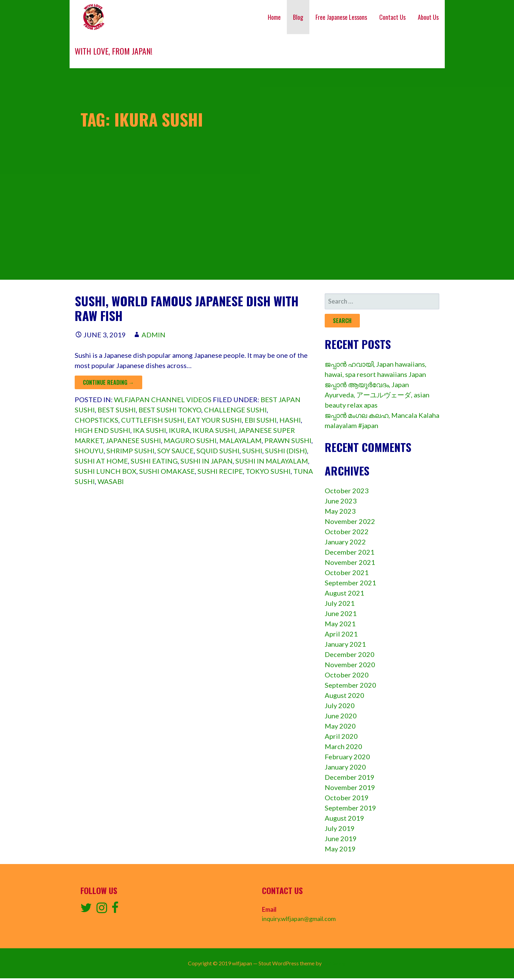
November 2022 (350, 521)
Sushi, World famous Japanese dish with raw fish (187, 308)
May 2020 (340, 726)
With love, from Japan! (114, 51)
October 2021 (347, 572)
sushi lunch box (106, 471)
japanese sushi (133, 440)
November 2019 (350, 787)
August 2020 (344, 695)
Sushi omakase (167, 471)
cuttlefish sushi (153, 420)
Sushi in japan (207, 461)
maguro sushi (190, 440)
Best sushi (117, 410)
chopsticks (97, 420)
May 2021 (340, 624)
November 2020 (350, 664)
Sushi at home (101, 461)
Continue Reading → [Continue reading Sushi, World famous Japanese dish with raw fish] (108, 382)
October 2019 (347, 798)
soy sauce (175, 451)
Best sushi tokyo (170, 410)
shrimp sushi (130, 451)
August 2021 (344, 593)
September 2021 (350, 583)
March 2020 (343, 746)
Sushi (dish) (286, 451)
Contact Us (392, 17)
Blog (298, 17)
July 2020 (340, 705)
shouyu (89, 451)
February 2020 (347, 757)
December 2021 (350, 552)
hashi (290, 420)
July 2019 (340, 828)
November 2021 (350, 562)
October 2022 (347, 531)
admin (153, 335)
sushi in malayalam (272, 461)
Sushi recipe (220, 471)
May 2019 (340, 849)
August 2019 (344, 818)
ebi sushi (261, 420)
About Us (428, 17)
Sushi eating (154, 461)
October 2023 (347, 491)
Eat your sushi (215, 420)
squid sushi (218, 451)
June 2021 (341, 613)
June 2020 (341, 716)
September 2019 (350, 808)
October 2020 (347, 675)
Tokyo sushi (268, 471)
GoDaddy (334, 963)
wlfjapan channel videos (163, 399)
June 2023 (341, 501)
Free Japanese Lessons (341, 17)
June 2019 (341, 838)
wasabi (111, 481)
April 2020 (341, 736)
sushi (252, 451)
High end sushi (102, 430)
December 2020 (350, 654)
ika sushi (150, 430)
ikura (179, 430)
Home (274, 17)
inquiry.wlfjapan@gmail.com (299, 919)
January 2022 (345, 542)
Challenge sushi (235, 410)
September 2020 (350, 685)
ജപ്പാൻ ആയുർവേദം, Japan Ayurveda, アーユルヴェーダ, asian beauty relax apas (377, 395)
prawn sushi (288, 440)
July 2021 (340, 603)
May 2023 (340, 511)
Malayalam (240, 440)
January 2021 (345, 644)
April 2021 (341, 634)
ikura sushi (214, 430)
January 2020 (345, 767)
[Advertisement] (257, 232)
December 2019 (350, 777)
